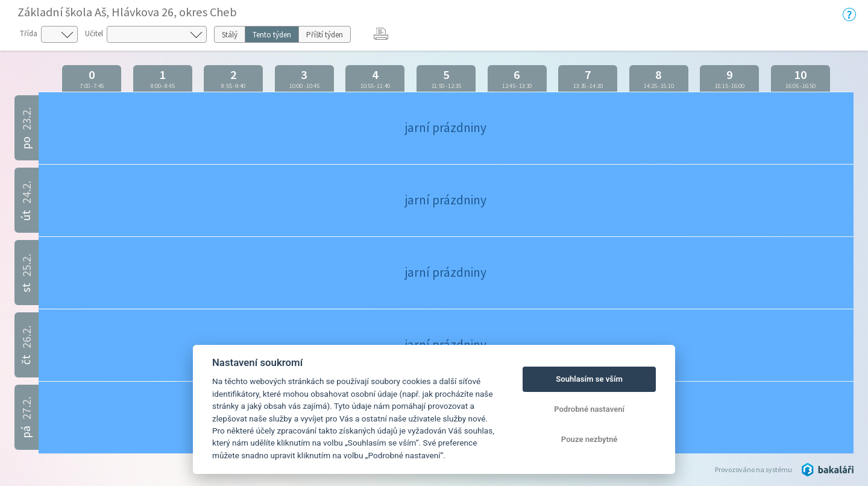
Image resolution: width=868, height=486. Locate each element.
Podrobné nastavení (589, 409)
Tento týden (272, 35)
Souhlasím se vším (589, 379)
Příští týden (325, 35)
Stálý (230, 35)
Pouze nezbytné (590, 439)
